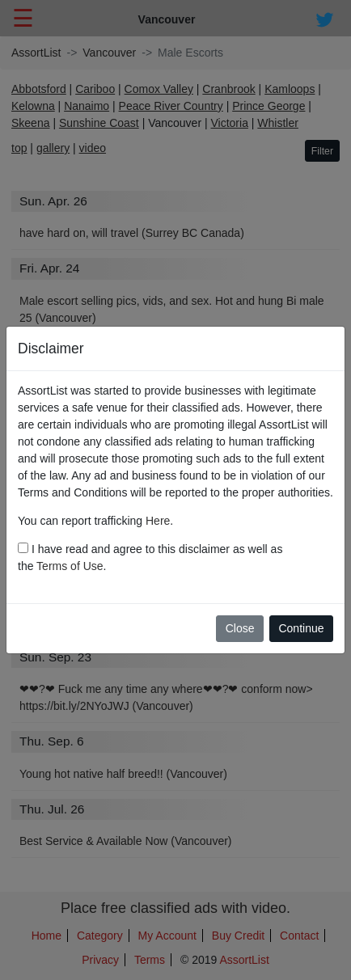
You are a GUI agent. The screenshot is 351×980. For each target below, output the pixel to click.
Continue (301, 628)
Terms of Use (70, 566)
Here (158, 521)
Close (240, 628)
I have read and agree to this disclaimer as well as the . (150, 558)
